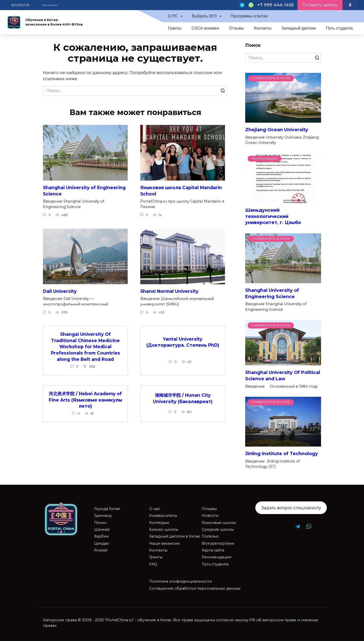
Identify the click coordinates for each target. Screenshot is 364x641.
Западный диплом (299, 28)
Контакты (263, 28)
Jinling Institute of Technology (282, 454)
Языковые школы (219, 523)
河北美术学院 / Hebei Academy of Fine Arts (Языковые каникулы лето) (85, 400)
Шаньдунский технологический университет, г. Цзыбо (273, 216)
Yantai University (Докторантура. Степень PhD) (183, 342)
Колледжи (159, 523)
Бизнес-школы (164, 529)
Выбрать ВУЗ (204, 16)
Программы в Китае (249, 16)
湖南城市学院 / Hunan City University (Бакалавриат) (183, 399)
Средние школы (218, 529)
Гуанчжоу (103, 516)
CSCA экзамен (205, 28)
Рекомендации (217, 557)
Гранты (175, 28)
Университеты (163, 516)
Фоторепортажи (218, 543)
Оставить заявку (320, 5)
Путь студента (339, 28)
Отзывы (236, 28)
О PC (173, 16)
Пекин (100, 523)
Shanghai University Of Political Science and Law (283, 375)
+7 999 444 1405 (276, 5)
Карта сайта (213, 550)
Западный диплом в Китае (175, 536)
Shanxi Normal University (170, 291)
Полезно (210, 536)
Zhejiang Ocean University (277, 130)
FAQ (153, 564)
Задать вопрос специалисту (291, 508)
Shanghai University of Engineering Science (85, 191)
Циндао (102, 543)
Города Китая (107, 509)
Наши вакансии (164, 543)
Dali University (60, 291)
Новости (210, 516)
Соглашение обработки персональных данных (195, 588)
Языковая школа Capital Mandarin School (181, 191)
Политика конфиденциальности (180, 581)
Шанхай (102, 529)
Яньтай (101, 550)
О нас (155, 509)
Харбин (101, 536)
